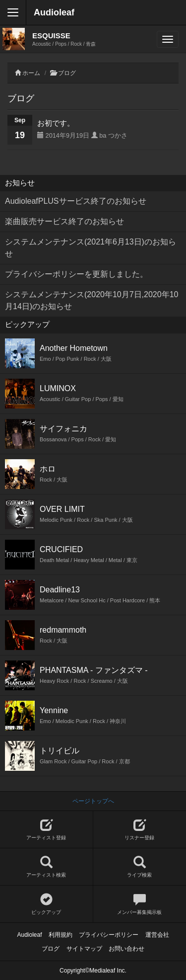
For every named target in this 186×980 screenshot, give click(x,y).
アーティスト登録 (46, 830)
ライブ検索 (140, 867)
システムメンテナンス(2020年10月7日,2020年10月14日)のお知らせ (92, 300)
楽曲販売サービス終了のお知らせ (64, 221)
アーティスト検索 (46, 867)
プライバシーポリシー (109, 935)
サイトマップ (84, 949)
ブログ (67, 73)
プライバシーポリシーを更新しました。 (76, 274)
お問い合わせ (126, 949)
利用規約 (61, 935)
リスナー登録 (140, 830)
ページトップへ (93, 801)
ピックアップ (46, 904)
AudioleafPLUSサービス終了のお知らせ (76, 201)
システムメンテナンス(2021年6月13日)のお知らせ (91, 248)
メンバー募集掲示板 (140, 904)
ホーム (31, 73)
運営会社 (157, 935)
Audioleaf (54, 12)
